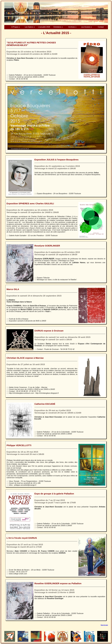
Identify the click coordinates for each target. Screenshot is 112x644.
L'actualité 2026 (44, 27)
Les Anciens (86, 27)
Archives (72, 27)
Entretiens (57, 27)
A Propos (15, 27)
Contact (101, 27)
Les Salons (29, 27)
